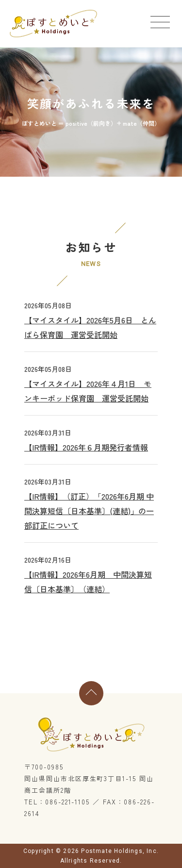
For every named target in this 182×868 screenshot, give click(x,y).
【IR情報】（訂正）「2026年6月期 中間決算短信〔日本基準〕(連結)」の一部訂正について (89, 511)
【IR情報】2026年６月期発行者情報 (86, 447)
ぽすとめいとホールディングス (53, 24)
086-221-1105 (67, 802)
